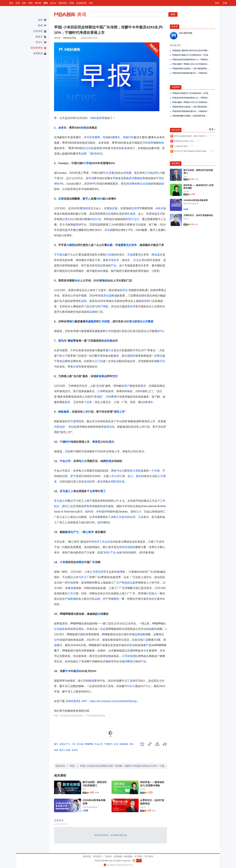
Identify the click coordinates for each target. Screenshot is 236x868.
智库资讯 (60, 766)
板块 (100, 482)
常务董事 (95, 137)
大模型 (70, 245)
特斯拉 (80, 562)
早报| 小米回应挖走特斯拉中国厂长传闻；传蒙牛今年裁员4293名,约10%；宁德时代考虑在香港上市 (133, 766)
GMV (99, 199)
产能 (68, 599)
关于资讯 (149, 856)
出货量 (110, 173)
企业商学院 (81, 3)
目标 (91, 148)
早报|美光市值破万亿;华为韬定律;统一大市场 (190, 55)
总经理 (135, 208)
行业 (108, 255)
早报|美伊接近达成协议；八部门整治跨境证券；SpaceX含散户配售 (191, 69)
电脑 (129, 173)
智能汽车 (128, 137)
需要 (123, 245)
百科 (24, 3)
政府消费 (132, 178)
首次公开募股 (145, 321)
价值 (122, 482)
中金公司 (65, 461)
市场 (89, 163)
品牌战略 (140, 634)
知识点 (53, 3)
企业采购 (145, 184)
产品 (114, 266)
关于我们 (139, 856)
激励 (140, 178)
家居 (99, 376)
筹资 (95, 442)
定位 (86, 148)
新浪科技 (96, 154)
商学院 (38, 3)
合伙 (77, 281)
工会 (70, 506)
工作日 (72, 593)
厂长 (92, 562)
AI (157, 208)
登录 (217, 3)
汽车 (81, 577)
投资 (109, 461)
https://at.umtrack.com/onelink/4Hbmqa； (115, 701)
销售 (161, 143)
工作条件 (122, 517)
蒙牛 (65, 671)
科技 (106, 553)
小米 (62, 562)
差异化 (124, 290)
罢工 (103, 491)
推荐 (40, 25)
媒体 (71, 588)
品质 (92, 306)
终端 (106, 137)
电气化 (118, 471)
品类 (89, 402)
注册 (225, 3)
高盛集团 (91, 321)
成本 (100, 271)
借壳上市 (119, 412)
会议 (107, 542)
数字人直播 (65, 750)
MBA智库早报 (70, 38)
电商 (85, 208)
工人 (71, 491)
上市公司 (114, 476)
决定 (108, 214)
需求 (143, 386)
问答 (91, 3)
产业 (113, 553)
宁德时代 (65, 442)
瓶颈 (73, 599)
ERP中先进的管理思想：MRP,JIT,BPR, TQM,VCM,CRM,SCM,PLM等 (191, 136)
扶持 (93, 219)
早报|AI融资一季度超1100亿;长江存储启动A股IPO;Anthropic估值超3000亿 (191, 64)
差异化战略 (107, 296)
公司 (124, 656)
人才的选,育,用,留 (181, 146)
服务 (116, 356)
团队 (135, 656)
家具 (68, 402)
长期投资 (114, 482)
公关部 (94, 572)
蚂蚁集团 (64, 412)
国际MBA (63, 3)
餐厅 (146, 645)
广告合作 (108, 856)
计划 (98, 219)
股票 (106, 427)
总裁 (110, 245)
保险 (99, 397)
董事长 (116, 137)
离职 (116, 599)
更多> (212, 129)
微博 (76, 421)
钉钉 (130, 686)
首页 (11, 3)
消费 (94, 178)
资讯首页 (97, 856)
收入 (130, 476)
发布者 (175, 26)
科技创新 (127, 547)
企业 (136, 260)
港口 (72, 321)
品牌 (84, 154)
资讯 (46, 3)
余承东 (62, 128)
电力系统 (135, 471)
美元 (132, 321)
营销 (78, 225)
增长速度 (130, 214)
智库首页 (87, 856)
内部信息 (59, 427)
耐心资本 (88, 532)
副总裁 (113, 208)
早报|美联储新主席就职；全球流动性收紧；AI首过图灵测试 (191, 116)
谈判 (106, 506)
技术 (161, 208)
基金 (130, 306)
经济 (97, 542)
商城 (72, 3)
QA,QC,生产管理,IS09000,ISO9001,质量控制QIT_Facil (191, 151)
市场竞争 (114, 260)
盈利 (139, 476)
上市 (85, 412)
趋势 (84, 301)
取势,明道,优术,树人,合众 (184, 141)
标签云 (39, 37)
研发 (130, 656)
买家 (110, 230)
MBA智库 (96, 118)
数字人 (87, 199)
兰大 (139, 512)
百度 (61, 199)
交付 (115, 376)
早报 (72, 766)
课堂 (31, 3)
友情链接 (118, 856)
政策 (161, 184)
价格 (84, 128)
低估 (87, 482)
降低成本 (157, 255)
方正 (95, 361)
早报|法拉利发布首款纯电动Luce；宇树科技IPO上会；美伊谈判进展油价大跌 (191, 60)
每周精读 (38, 53)
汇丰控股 (104, 321)
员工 (127, 681)
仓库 (92, 491)
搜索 (173, 14)
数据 (91, 681)
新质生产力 (72, 532)
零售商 (88, 506)
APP (84, 701)
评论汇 (39, 42)
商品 (104, 376)
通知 (81, 629)
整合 (160, 356)
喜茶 (56, 750)
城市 (150, 402)
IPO (161, 331)
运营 (65, 219)
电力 (81, 461)
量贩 (70, 341)
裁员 (76, 671)
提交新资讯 (37, 48)
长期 (157, 471)
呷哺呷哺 (89, 744)
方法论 (135, 219)
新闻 (65, 624)
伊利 (99, 512)
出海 (76, 367)
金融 (119, 553)
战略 (152, 629)
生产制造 (122, 583)
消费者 (133, 184)
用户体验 (103, 306)
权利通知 (128, 856)
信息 (112, 427)
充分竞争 (131, 245)
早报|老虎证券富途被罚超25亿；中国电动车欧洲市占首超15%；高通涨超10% (191, 73)
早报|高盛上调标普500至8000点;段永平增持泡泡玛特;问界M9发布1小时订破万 (191, 51)
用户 (127, 386)
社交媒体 (59, 629)
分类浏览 (38, 31)
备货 (121, 178)
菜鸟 (61, 341)
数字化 (161, 361)
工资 (111, 517)
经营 (128, 219)
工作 (148, 173)
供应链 (108, 341)
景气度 (74, 476)
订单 (100, 391)
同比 (157, 173)
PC (84, 163)
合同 (133, 517)
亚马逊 (64, 491)
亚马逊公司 (61, 501)
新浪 (101, 522)
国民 (133, 356)
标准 (124, 148)
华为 (87, 137)
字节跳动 (59, 255)
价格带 (149, 143)
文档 (18, 3)
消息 (68, 451)
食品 (62, 361)
